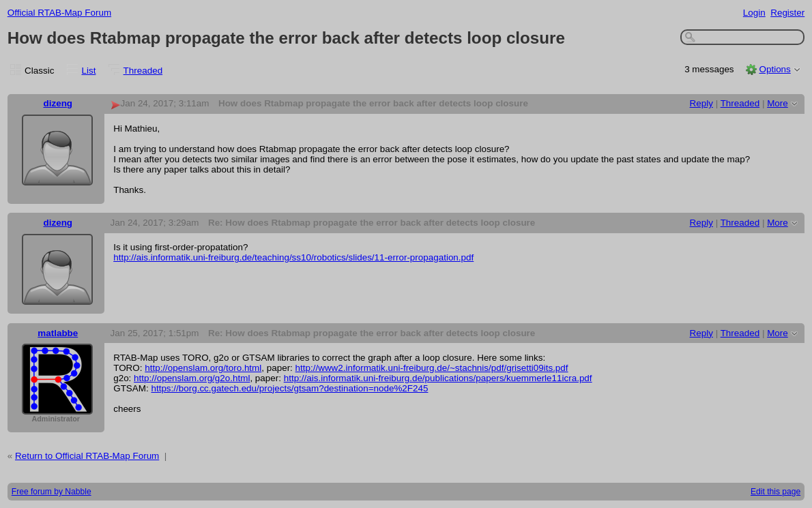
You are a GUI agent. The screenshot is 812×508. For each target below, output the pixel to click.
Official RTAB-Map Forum (59, 13)
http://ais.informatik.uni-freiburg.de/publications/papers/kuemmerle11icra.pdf (438, 378)
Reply (701, 103)
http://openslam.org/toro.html (203, 368)
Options (774, 69)
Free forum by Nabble (52, 492)
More (778, 103)
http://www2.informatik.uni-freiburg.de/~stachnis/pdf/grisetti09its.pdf (432, 368)
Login (754, 13)
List (89, 71)
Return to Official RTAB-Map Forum (87, 456)
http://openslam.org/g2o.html (192, 378)
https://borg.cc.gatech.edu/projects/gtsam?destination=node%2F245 (289, 388)
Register (787, 13)
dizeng (58, 103)
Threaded (143, 71)
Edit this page (775, 492)
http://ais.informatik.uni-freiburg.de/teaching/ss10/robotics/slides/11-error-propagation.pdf (293, 257)
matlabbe (58, 333)
